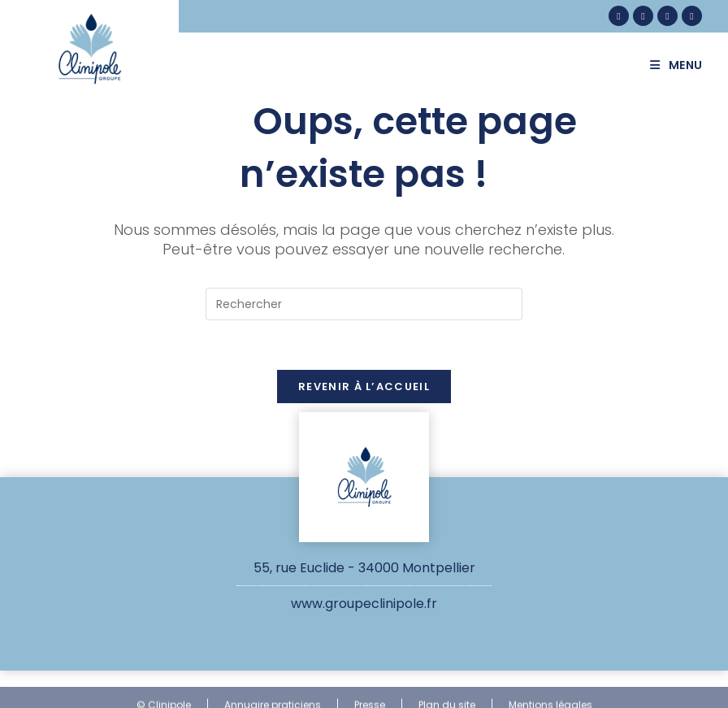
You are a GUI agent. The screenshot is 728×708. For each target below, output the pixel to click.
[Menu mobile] (683, 65)
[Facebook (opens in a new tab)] (619, 16)
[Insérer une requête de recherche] (364, 304)
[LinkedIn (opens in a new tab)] (667, 16)
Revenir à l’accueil (364, 387)
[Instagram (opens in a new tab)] (643, 16)
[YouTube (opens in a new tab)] (692, 16)
